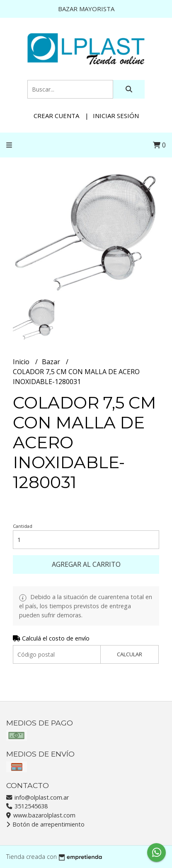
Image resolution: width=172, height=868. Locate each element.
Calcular (130, 654)
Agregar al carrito (86, 564)
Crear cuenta (56, 116)
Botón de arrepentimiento (45, 824)
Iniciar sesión (116, 116)
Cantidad (23, 526)
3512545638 (27, 806)
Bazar (52, 362)
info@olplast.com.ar (38, 797)
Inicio (22, 362)
